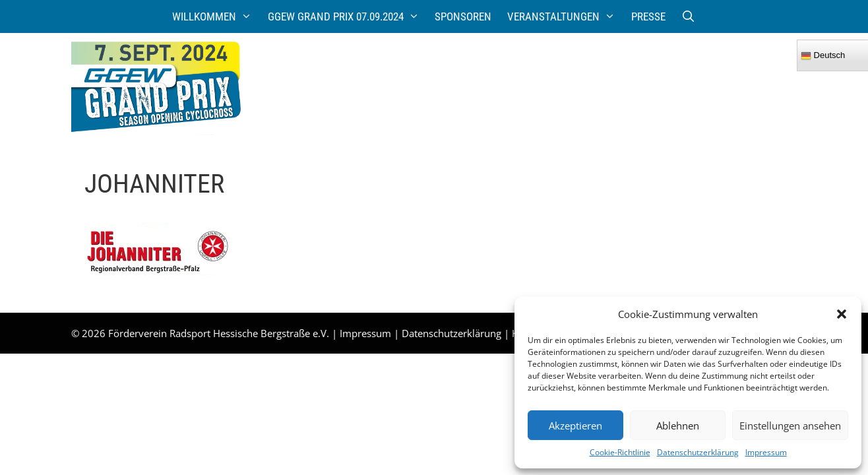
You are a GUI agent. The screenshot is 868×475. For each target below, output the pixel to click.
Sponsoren (463, 16)
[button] (842, 314)
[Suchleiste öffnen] (689, 16)
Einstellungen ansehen (790, 426)
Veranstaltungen (565, 16)
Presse (648, 16)
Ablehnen (678, 426)
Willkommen (216, 16)
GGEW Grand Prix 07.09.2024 (348, 16)
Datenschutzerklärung (698, 452)
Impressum (766, 452)
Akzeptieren (575, 426)
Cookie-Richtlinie (620, 452)
